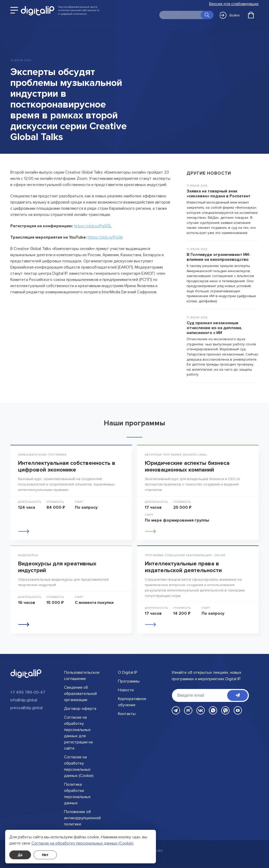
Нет (45, 855)
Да (20, 855)
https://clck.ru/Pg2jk (105, 237)
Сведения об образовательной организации (80, 694)
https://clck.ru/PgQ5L (93, 226)
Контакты (127, 714)
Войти (229, 15)
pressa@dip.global (26, 708)
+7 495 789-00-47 (28, 692)
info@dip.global (24, 700)
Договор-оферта (80, 709)
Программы (129, 681)
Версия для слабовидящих (234, 4)
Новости (126, 690)
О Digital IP (128, 672)
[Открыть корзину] (251, 15)
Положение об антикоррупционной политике (82, 818)
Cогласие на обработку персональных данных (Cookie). (83, 843)
